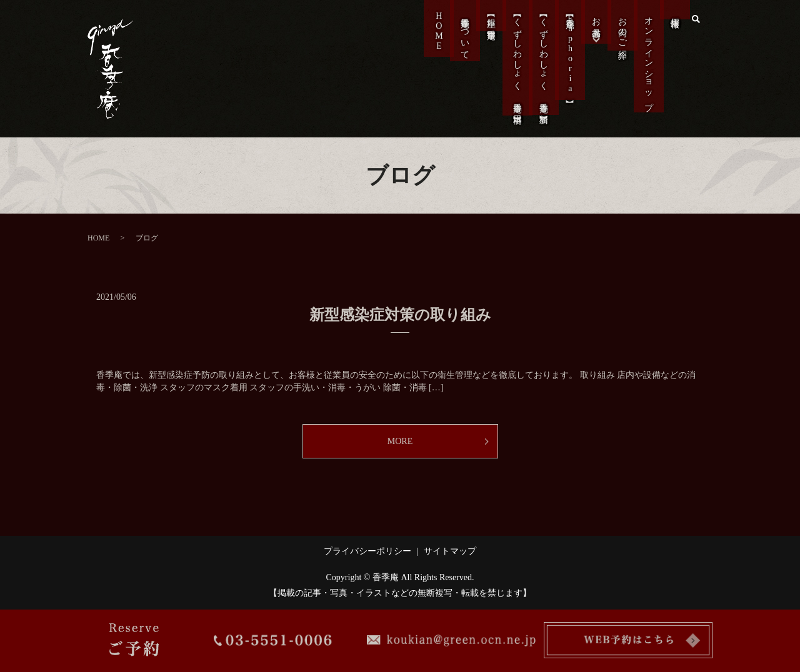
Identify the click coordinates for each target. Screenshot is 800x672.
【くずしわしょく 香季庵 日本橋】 (516, 75)
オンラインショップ (647, 68)
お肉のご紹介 (621, 36)
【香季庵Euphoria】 (568, 64)
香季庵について (463, 42)
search (696, 19)
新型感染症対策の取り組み (400, 315)
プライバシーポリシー (367, 551)
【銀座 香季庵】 (490, 27)
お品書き (595, 29)
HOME (437, 38)
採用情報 (673, 19)
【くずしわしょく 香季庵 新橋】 (542, 74)
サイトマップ (450, 551)
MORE (400, 441)
